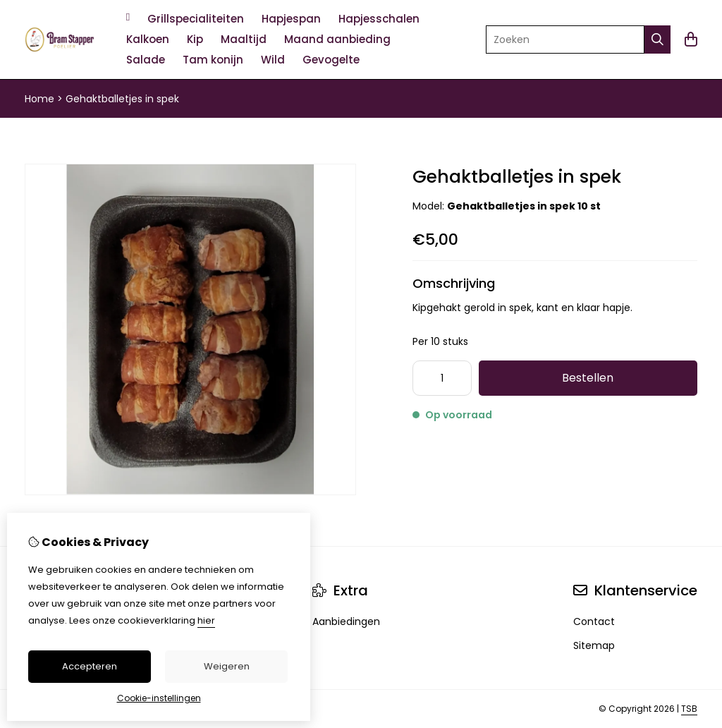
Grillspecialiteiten (196, 19)
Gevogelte (331, 60)
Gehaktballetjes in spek (122, 99)
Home (39, 99)
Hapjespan (291, 19)
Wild (273, 60)
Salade (146, 60)
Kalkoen (148, 39)
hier (206, 620)
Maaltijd (244, 39)
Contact (594, 621)
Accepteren (90, 666)
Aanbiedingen (346, 621)
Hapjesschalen (379, 19)
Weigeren (227, 666)
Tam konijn (213, 60)
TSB (689, 709)
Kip (195, 39)
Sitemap (594, 645)
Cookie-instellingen (159, 698)
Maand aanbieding (337, 39)
